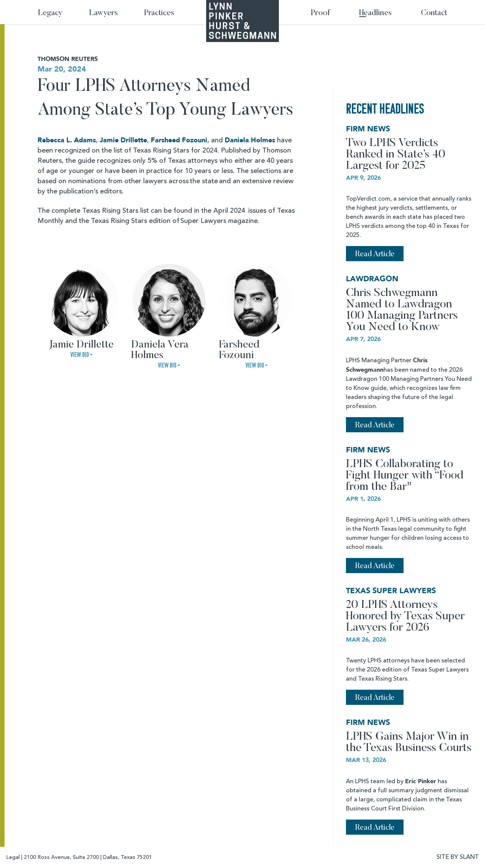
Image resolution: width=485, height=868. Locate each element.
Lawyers (103, 13)
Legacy (50, 13)
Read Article (375, 254)
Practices (159, 13)
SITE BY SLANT (458, 857)
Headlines (375, 13)
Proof (320, 13)
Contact (434, 13)
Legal (13, 857)
